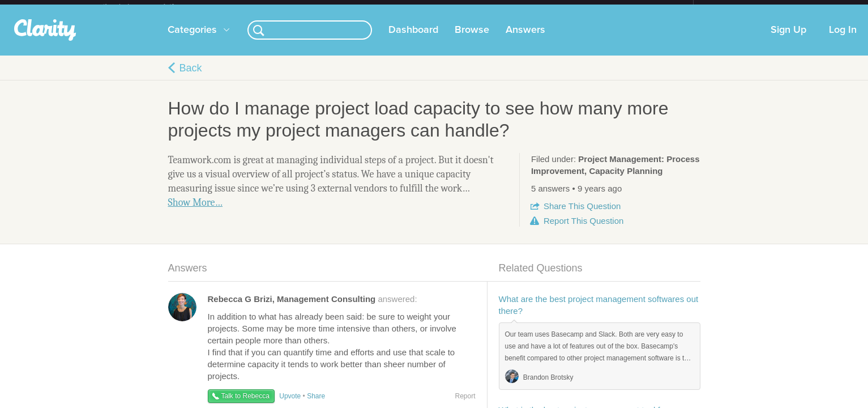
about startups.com (734, 7)
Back (191, 77)
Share (582, 215)
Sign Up (788, 39)
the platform (151, 7)
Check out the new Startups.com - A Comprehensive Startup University (570, 7)
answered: (313, 308)
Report (583, 230)
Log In (843, 39)
